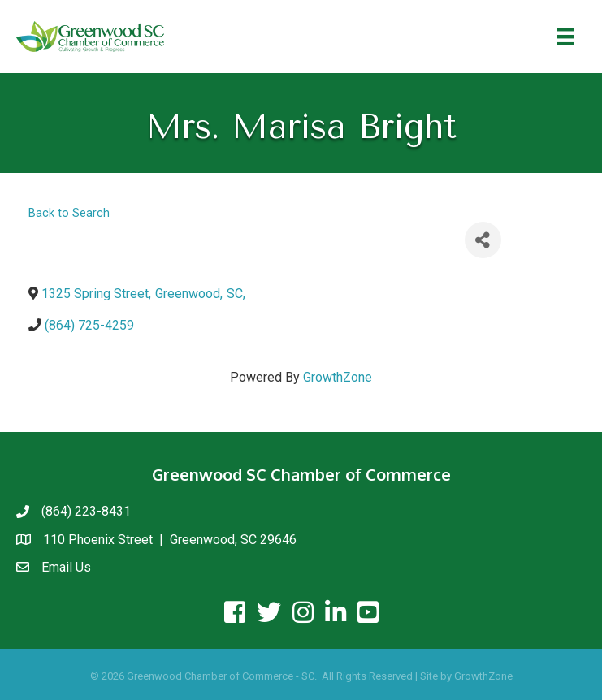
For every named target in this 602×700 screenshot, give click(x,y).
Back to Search (69, 213)
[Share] (483, 240)
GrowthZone (338, 377)
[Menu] (565, 37)
